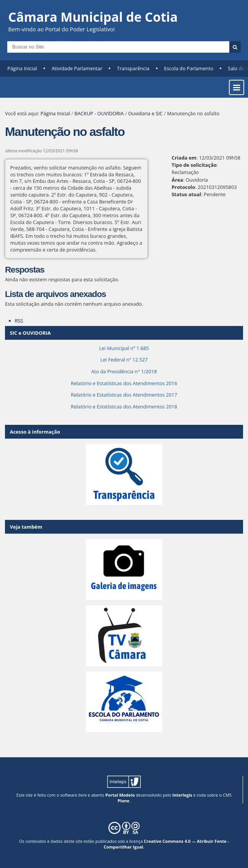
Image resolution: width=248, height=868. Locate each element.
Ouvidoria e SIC (146, 113)
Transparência (133, 68)
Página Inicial (22, 68)
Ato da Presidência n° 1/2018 (124, 371)
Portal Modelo (120, 795)
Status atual (186, 194)
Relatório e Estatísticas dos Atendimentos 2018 (124, 407)
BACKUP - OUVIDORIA (99, 113)
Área (177, 180)
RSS (19, 321)
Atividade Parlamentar (77, 68)
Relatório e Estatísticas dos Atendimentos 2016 (124, 383)
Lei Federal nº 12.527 (124, 360)
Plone (123, 801)
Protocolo (184, 187)
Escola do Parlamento (189, 68)
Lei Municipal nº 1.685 (124, 348)
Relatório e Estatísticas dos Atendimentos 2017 (124, 395)
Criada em (184, 158)
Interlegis (182, 795)
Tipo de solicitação (194, 165)
